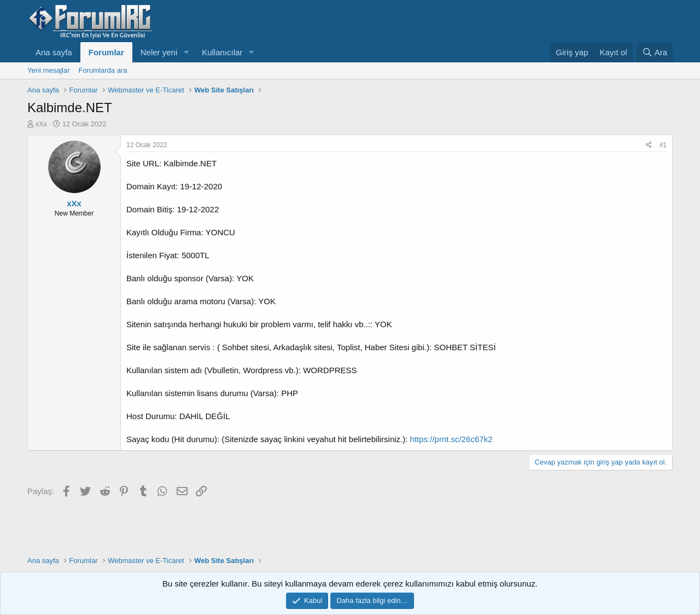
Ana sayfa (54, 52)
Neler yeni (159, 52)
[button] (186, 52)
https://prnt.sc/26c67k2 (451, 439)
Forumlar (106, 52)
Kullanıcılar (222, 52)
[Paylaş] (649, 145)
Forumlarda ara (103, 70)
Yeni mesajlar (49, 70)
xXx (42, 124)
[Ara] (655, 52)
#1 (663, 145)
